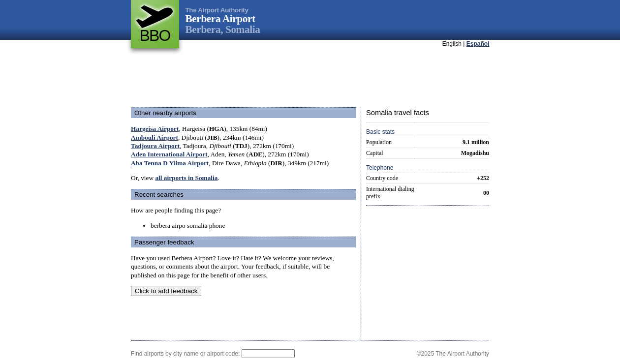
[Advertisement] (310, 78)
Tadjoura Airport (155, 146)
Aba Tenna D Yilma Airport (170, 163)
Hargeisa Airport (155, 129)
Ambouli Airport (155, 137)
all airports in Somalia (186, 178)
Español (478, 44)
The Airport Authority (217, 10)
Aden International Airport (169, 154)
